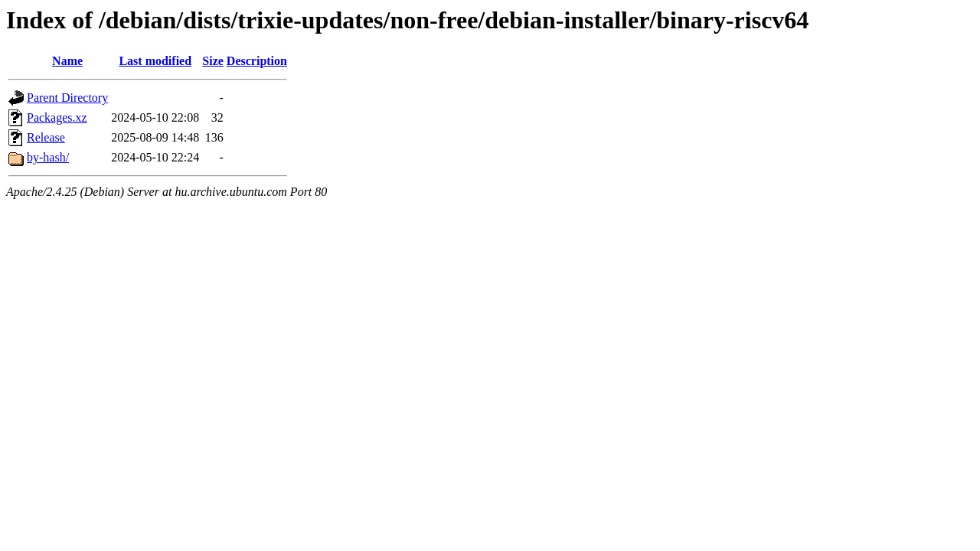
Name (67, 61)
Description (257, 61)
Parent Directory (67, 98)
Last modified (155, 61)
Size (213, 61)
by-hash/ (48, 157)
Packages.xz (57, 117)
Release (46, 137)
